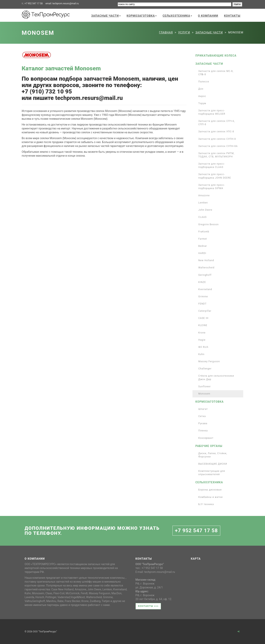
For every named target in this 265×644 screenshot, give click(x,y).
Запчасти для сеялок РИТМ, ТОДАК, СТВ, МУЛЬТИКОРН (216, 155)
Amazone (204, 195)
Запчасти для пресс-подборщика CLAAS (212, 165)
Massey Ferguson (209, 361)
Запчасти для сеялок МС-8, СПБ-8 (216, 73)
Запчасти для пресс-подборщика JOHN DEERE (215, 176)
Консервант (206, 438)
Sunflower (205, 387)
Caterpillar (205, 311)
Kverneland (205, 289)
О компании (208, 16)
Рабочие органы (209, 446)
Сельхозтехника (177, 16)
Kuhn (201, 354)
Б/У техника (206, 504)
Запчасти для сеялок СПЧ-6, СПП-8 (217, 123)
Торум (202, 103)
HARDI (202, 253)
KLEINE (203, 325)
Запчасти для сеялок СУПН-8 (217, 139)
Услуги (184, 32)
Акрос (202, 96)
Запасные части (106, 16)
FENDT (202, 304)
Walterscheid (206, 268)
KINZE (202, 282)
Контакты (232, 16)
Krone (202, 333)
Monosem (204, 394)
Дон (201, 89)
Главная (166, 32)
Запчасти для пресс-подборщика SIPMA (212, 187)
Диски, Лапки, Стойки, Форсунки (213, 455)
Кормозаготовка (142, 16)
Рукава (203, 423)
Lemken (203, 203)
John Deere (205, 210)
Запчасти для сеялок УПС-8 (216, 132)
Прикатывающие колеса (216, 56)
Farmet (203, 239)
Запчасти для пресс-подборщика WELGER (212, 112)
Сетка (202, 416)
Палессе (204, 82)
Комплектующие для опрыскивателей (212, 473)
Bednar (203, 246)
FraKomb (204, 232)
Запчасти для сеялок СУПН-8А (218, 146)
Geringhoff (205, 275)
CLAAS (202, 217)
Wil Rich (203, 347)
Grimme (203, 297)
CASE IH (203, 318)
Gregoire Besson (209, 224)
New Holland (206, 260)
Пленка (203, 431)
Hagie (202, 340)
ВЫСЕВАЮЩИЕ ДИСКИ (213, 464)
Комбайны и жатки (210, 497)
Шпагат (203, 409)
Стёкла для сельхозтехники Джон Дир (216, 377)
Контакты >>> (148, 606)
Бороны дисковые (210, 490)
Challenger (205, 369)
